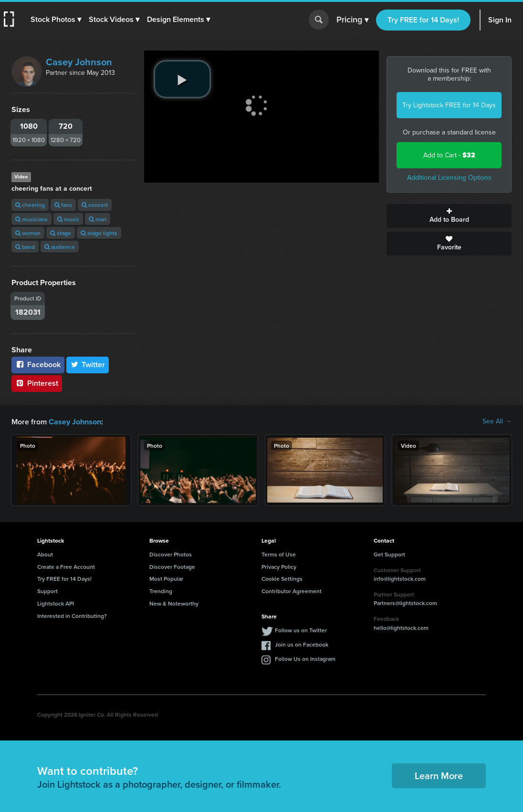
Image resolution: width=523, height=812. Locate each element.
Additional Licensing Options (449, 178)
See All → (497, 421)
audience (60, 247)
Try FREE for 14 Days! (423, 20)
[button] (56, 20)
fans (63, 205)
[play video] (182, 79)
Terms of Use (279, 554)
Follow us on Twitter (301, 630)
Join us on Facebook (302, 644)
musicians (31, 219)
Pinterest (37, 383)
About (45, 554)
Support (47, 591)
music (68, 219)
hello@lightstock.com (401, 627)
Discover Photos (171, 554)
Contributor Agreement (292, 591)
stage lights (99, 233)
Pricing (352, 20)
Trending (161, 591)
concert (95, 205)
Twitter (88, 365)
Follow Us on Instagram (305, 658)
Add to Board (449, 216)
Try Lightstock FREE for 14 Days (449, 105)
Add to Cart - (449, 155)
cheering (30, 205)
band (25, 247)
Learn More (439, 775)
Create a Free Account (66, 566)
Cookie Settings (282, 578)
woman (28, 233)
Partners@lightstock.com (405, 602)
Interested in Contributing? (72, 615)
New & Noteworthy (174, 603)
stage (61, 233)
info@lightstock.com (400, 578)
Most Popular (166, 578)
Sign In (500, 20)
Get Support (389, 554)
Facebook (38, 365)
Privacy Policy (279, 566)
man (98, 219)
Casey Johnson (79, 62)
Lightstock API (56, 603)
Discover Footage (172, 566)
